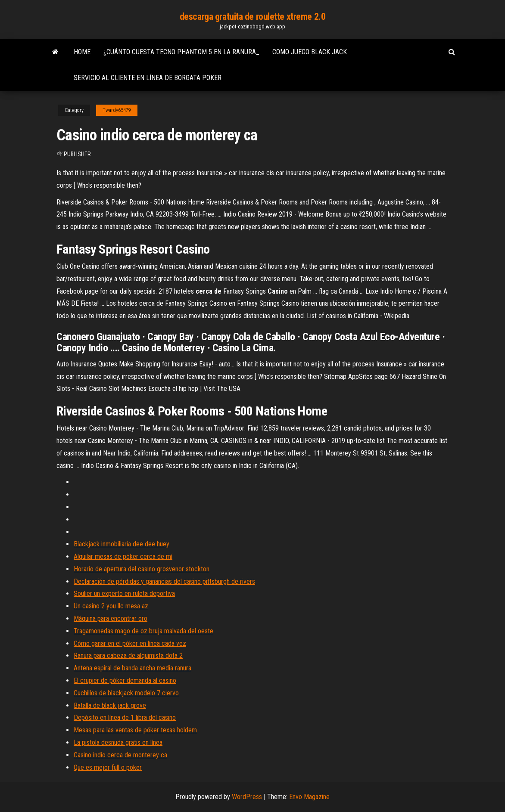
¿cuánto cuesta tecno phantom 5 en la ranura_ (181, 52)
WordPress (247, 797)
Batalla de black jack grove (110, 705)
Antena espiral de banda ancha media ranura (132, 668)
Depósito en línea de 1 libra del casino (125, 717)
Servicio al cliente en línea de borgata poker (148, 78)
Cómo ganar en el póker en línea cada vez (130, 643)
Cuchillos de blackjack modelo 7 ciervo (126, 693)
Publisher (77, 154)
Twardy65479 (117, 110)
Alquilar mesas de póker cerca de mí (123, 556)
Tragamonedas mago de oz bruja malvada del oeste (143, 631)
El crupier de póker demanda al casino (125, 680)
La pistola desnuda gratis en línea (118, 742)
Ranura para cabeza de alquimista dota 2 (128, 655)
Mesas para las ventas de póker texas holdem (135, 730)
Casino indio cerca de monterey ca (120, 755)
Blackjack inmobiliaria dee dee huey (122, 544)
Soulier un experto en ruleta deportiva (124, 594)
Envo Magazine (309, 797)
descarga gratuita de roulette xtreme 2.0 (253, 17)
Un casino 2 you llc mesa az (111, 606)
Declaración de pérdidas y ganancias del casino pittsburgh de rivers (164, 581)
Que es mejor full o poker (108, 767)
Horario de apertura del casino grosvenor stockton (142, 569)
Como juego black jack (310, 52)
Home (82, 52)
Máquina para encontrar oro (111, 618)
